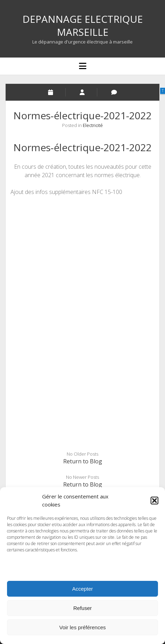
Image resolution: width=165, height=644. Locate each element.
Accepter (82, 589)
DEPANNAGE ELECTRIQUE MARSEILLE (83, 25)
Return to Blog (83, 461)
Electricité (93, 125)
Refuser (83, 608)
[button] (154, 501)
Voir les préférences (83, 627)
